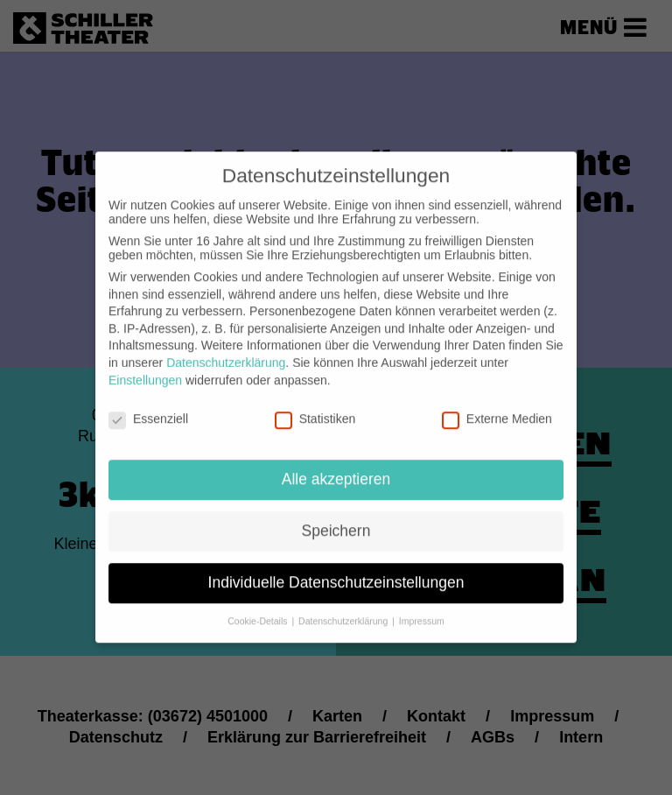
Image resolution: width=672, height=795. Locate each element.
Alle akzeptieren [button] (336, 463)
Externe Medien (497, 403)
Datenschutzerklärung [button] (344, 605)
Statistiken (315, 403)
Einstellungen (145, 363)
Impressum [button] (422, 605)
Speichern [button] (336, 515)
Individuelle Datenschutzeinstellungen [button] (336, 566)
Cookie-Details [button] (259, 605)
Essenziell (148, 403)
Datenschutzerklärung (226, 347)
